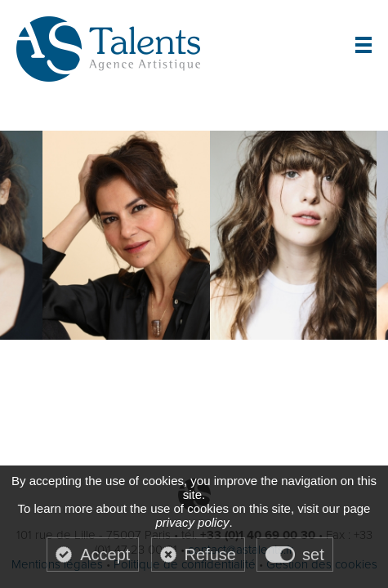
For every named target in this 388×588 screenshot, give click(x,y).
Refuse (210, 555)
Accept (105, 555)
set (313, 555)
